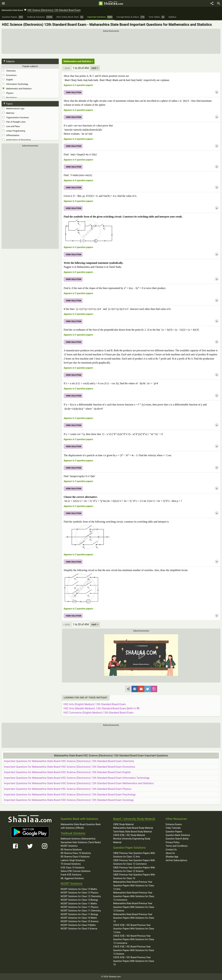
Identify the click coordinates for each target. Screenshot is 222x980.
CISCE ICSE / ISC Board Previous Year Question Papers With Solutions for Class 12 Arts (134, 929)
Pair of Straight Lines (14, 122)
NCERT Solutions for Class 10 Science (80, 921)
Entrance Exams (174, 824)
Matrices (8, 113)
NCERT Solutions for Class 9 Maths (78, 925)
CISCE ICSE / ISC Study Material (129, 835)
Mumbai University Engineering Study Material (132, 840)
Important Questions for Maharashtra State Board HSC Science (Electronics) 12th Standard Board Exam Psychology (70, 795)
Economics (9, 75)
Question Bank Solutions (178, 835)
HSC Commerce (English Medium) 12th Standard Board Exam (99, 713)
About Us (170, 853)
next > (95, 68)
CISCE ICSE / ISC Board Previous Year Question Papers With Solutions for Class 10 (134, 961)
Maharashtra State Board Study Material (133, 828)
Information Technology (15, 84)
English (8, 80)
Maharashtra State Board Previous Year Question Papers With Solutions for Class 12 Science (134, 907)
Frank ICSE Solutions (71, 875)
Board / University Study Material (134, 819)
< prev (67, 68)
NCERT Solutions (69, 846)
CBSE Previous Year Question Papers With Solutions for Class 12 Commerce (134, 862)
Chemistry (9, 71)
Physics (8, 93)
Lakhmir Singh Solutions (73, 860)
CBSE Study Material (123, 824)
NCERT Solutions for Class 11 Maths (79, 904)
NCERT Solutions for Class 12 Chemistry (81, 896)
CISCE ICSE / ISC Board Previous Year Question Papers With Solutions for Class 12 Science (134, 950)
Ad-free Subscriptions (176, 860)
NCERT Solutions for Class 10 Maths (79, 918)
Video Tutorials (173, 828)
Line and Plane (11, 126)
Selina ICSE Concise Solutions (76, 871)
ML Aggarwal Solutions (72, 878)
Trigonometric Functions (16, 117)
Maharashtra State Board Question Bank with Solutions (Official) (81, 826)
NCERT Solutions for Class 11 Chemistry (81, 911)
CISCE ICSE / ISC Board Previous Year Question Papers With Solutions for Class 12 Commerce (134, 939)
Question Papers (174, 832)
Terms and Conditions (177, 846)
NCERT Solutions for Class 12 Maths (79, 889)
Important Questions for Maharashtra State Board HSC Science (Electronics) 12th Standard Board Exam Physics (68, 789)
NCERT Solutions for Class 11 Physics (79, 907)
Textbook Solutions (73, 833)
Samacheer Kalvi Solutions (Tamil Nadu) (81, 842)
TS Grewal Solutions (71, 864)
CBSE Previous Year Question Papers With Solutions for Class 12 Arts (134, 855)
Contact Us (171, 850)
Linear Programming (14, 131)
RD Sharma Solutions (71, 850)
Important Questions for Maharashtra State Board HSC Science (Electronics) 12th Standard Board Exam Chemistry (69, 761)
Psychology (10, 98)
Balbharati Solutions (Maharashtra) (78, 839)
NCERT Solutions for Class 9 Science (79, 929)
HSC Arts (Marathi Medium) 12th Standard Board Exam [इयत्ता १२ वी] (101, 708)
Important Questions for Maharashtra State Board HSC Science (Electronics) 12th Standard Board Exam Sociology (69, 800)
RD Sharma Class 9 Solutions (75, 857)
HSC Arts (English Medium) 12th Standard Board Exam (95, 704)
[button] (141, 655)
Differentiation (11, 135)
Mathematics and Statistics (17, 89)
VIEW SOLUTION (73, 92)
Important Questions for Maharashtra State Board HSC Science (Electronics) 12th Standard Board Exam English (67, 772)
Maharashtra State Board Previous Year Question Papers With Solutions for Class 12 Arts (134, 885)
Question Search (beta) (177, 839)
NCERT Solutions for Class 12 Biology (79, 900)
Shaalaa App (172, 857)
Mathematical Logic (13, 108)
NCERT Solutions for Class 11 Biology (79, 914)
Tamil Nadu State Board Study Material (132, 832)
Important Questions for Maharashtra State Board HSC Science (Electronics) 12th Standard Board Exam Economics (70, 767)
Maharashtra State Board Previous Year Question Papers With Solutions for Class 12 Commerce (134, 896)
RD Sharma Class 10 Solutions (76, 853)
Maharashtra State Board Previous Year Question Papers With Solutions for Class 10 (134, 918)
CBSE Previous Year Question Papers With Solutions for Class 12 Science (134, 869)
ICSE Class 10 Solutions (73, 868)
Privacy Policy (173, 842)
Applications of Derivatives (17, 140)
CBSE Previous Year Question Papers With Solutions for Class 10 (134, 876)
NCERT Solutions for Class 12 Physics (79, 893)
